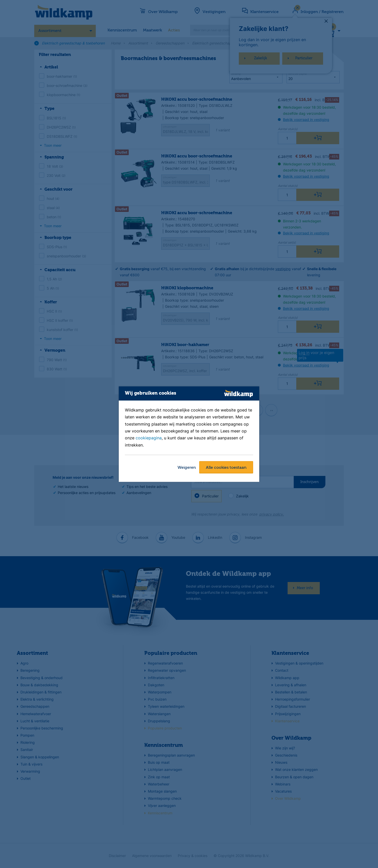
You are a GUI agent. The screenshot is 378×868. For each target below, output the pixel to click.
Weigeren (187, 468)
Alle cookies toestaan (226, 468)
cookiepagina (149, 438)
